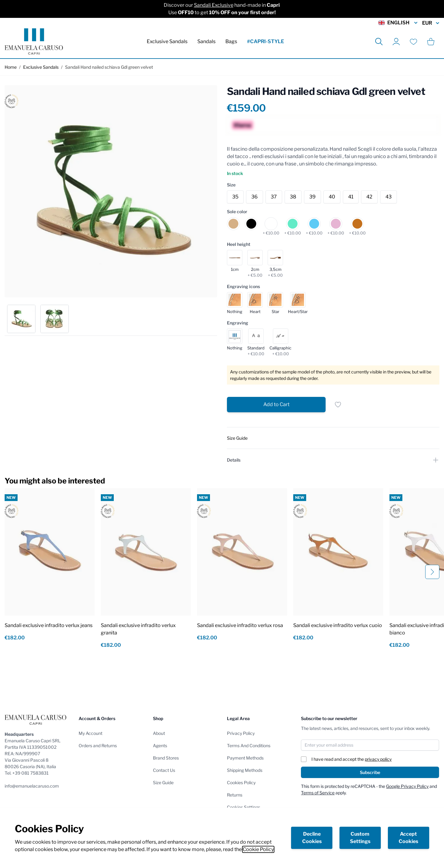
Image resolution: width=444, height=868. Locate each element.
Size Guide (163, 782)
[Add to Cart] (276, 405)
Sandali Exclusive (214, 5)
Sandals (206, 41)
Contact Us (164, 770)
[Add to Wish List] (338, 405)
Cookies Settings (244, 807)
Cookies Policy (241, 782)
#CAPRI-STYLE (265, 41)
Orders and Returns (98, 746)
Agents (160, 746)
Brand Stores (166, 758)
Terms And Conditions (249, 746)
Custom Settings (360, 838)
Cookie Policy (258, 849)
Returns (235, 795)
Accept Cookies (408, 838)
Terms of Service (318, 793)
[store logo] (34, 41)
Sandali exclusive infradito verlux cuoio (338, 625)
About (159, 733)
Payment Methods (245, 758)
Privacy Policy (241, 733)
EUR (431, 23)
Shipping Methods (245, 770)
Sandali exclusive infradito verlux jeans (49, 625)
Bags (231, 41)
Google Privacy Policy (407, 786)
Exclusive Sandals (167, 41)
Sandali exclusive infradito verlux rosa (240, 625)
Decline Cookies (312, 838)
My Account (90, 733)
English (398, 23)
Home (11, 67)
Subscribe (370, 772)
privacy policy (378, 759)
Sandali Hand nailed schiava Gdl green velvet (109, 67)
